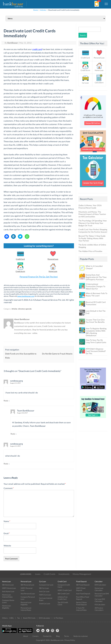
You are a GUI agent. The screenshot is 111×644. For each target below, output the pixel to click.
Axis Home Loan (8, 591)
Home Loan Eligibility (7, 607)
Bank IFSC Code (29, 618)
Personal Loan (53, 259)
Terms (66, 636)
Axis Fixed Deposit (83, 594)
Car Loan (85, 83)
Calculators (99, 83)
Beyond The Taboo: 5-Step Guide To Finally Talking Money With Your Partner (92, 238)
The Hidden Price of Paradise (90, 251)
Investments (64, 574)
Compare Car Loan (46, 585)
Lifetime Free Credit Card (63, 598)
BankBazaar (13, 43)
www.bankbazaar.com (26, 296)
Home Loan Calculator (99, 589)
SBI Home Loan (8, 585)
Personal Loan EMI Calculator (102, 595)
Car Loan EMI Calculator (100, 600)
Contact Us (47, 636)
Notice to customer (81, 636)
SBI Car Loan (44, 588)
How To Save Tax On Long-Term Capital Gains (96, 341)
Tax (18, 618)
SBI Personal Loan (27, 585)
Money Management (82, 574)
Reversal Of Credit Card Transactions (96, 303)
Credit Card (20, 259)
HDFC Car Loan (45, 595)
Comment (9, 488)
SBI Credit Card (64, 594)
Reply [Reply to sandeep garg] (6, 401)
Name (7, 521)
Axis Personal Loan (28, 594)
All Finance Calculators (99, 609)
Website (7, 546)
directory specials (25, 309)
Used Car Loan (45, 604)
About (26, 636)
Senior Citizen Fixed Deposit (81, 603)
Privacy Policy (70, 640)
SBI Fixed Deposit (83, 585)
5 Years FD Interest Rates (81, 609)
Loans (38, 574)
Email (7, 533)
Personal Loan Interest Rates (26, 609)
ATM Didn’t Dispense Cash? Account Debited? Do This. (96, 351)
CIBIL (12, 618)
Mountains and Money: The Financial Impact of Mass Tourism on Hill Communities (92, 214)
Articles (43, 10)
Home (36, 10)
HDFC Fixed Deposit (81, 589)
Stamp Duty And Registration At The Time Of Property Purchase (96, 277)
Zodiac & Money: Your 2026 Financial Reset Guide (90, 207)
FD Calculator (100, 605)
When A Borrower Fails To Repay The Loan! (96, 294)
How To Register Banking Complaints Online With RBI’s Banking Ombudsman (96, 332)
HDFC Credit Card (65, 590)
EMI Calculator (100, 585)
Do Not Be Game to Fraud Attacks (57, 354)
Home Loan (53, 271)
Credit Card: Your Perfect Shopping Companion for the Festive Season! (93, 231)
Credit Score (20, 271)
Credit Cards (49, 574)
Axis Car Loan (44, 591)
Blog (58, 636)
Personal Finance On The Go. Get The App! (39, 277)
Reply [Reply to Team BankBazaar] (13, 434)
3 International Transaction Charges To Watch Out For (95, 286)
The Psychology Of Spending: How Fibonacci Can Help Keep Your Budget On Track (93, 223)
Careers (35, 636)
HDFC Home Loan (9, 588)
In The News (58, 618)
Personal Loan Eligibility (26, 603)
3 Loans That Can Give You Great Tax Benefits (95, 321)
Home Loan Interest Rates (7, 596)
